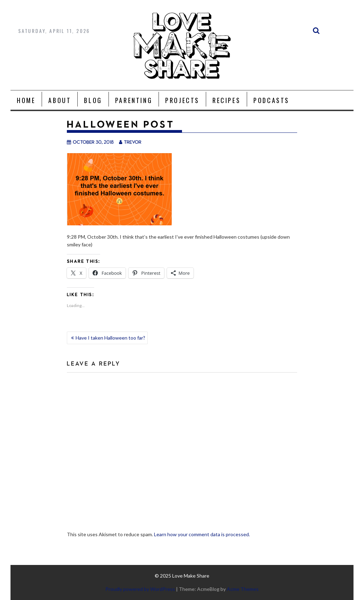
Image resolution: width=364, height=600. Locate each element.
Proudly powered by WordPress (140, 589)
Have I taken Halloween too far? (110, 338)
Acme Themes (243, 589)
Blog (93, 100)
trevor (130, 142)
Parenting (134, 100)
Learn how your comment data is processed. (202, 534)
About (60, 100)
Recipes (226, 100)
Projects (182, 100)
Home (26, 100)
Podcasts (271, 100)
